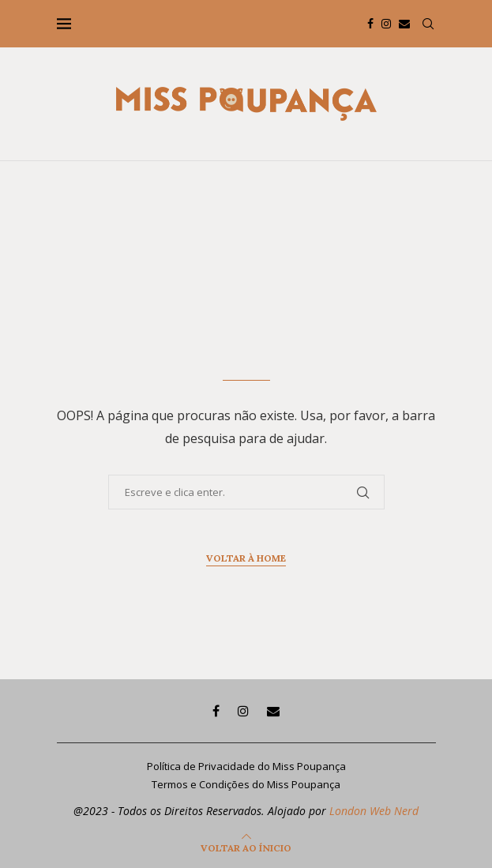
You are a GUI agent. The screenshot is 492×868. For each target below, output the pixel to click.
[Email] (404, 24)
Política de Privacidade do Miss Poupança (246, 766)
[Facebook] (370, 24)
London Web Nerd (374, 811)
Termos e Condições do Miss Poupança (246, 784)
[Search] (428, 24)
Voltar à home (246, 558)
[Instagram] (386, 24)
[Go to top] (246, 847)
